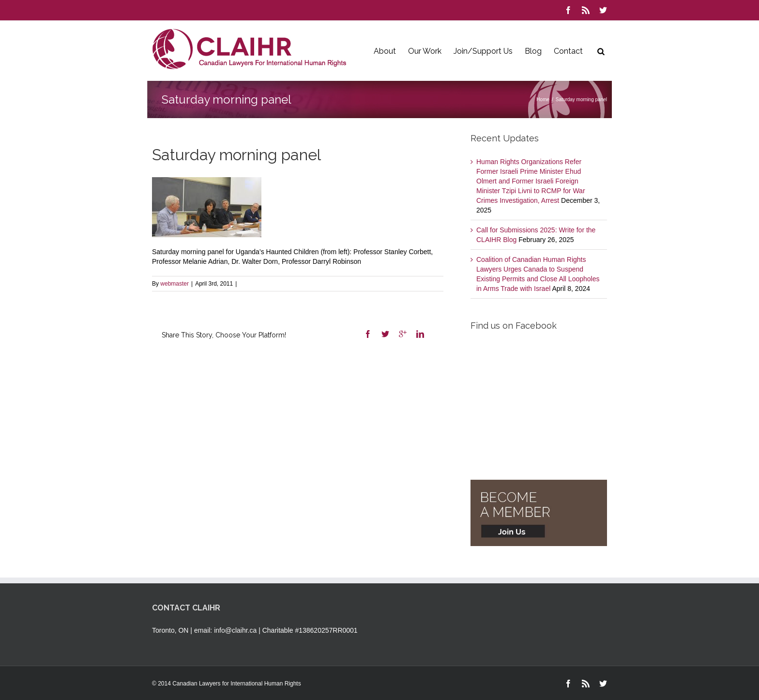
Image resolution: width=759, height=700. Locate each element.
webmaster (175, 284)
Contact (568, 51)
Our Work (425, 51)
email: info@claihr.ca (225, 630)
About (385, 51)
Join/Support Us (483, 51)
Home (543, 99)
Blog (533, 51)
